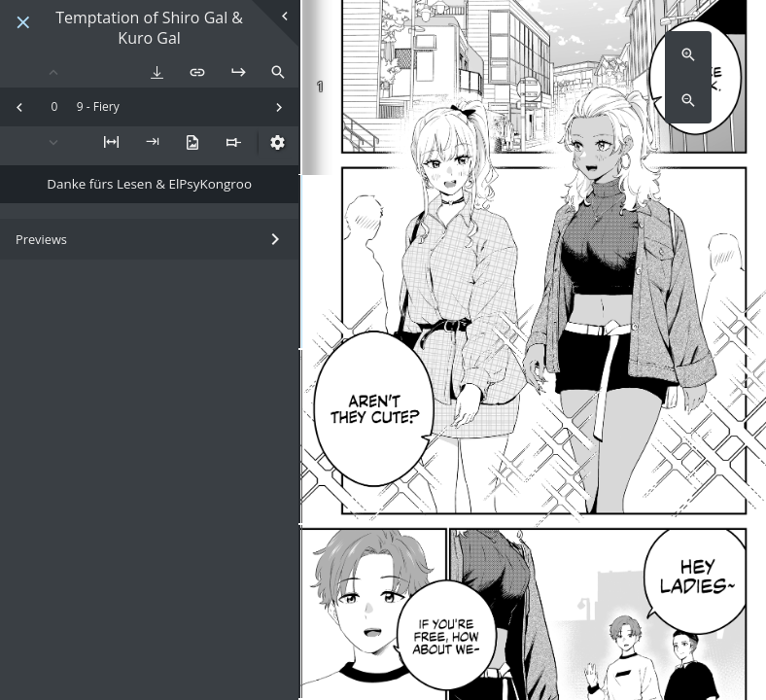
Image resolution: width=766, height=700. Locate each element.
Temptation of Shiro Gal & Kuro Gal (149, 28)
